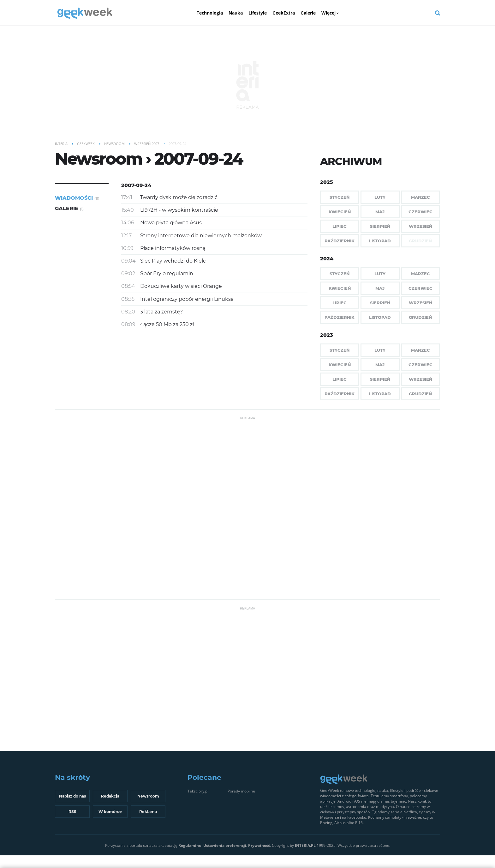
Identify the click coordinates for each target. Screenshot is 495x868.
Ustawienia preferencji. (225, 845)
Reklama (148, 812)
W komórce (110, 812)
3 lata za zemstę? (161, 312)
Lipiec (340, 226)
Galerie (308, 13)
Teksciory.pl (198, 791)
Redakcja (110, 796)
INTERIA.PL (305, 845)
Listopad (380, 241)
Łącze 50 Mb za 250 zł (167, 324)
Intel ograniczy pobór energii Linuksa (187, 299)
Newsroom (148, 796)
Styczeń (340, 197)
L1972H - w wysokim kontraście (179, 210)
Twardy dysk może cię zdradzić (179, 197)
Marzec (420, 197)
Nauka (236, 13)
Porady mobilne (241, 791)
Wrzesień (420, 226)
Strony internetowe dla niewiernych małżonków (201, 236)
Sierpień (380, 226)
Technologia (210, 13)
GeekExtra (284, 13)
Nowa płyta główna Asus (171, 223)
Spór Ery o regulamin (167, 273)
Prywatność (259, 845)
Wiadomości (77, 198)
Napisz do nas (72, 796)
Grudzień (420, 317)
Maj (380, 212)
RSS (72, 812)
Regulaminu (190, 845)
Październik (340, 241)
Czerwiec (420, 212)
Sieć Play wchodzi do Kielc (173, 261)
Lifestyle (258, 13)
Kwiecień (340, 212)
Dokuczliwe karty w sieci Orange (181, 286)
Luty (380, 197)
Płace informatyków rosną (173, 248)
